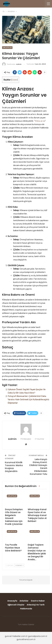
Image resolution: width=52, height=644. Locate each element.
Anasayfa (12, 601)
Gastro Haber (38, 601)
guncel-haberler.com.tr (16, 636)
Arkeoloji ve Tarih (36, 605)
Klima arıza (40, 121)
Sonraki (19, 565)
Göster (14, 80)
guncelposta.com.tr (38, 636)
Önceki (9, 565)
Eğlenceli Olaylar (16, 605)
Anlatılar (7, 48)
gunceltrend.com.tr (26, 639)
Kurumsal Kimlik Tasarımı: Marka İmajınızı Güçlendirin (14, 467)
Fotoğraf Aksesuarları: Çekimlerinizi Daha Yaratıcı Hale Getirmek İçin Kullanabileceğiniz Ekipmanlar (28, 399)
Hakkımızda (26, 609)
